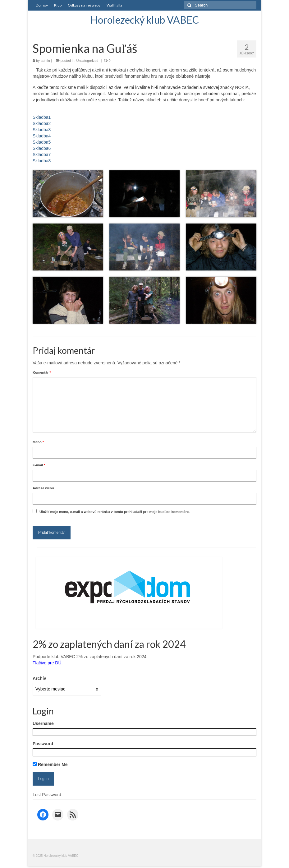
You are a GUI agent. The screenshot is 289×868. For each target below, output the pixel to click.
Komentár (42, 372)
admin (45, 61)
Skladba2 (42, 123)
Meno (38, 442)
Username (43, 723)
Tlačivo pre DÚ (47, 663)
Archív (39, 678)
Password (43, 744)
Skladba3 (42, 130)
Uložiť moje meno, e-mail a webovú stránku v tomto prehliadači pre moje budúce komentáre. (115, 512)
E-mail (39, 465)
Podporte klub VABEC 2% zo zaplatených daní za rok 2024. (90, 657)
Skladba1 (42, 117)
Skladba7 (42, 155)
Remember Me (50, 764)
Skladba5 (42, 142)
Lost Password (47, 795)
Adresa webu (43, 488)
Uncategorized (87, 61)
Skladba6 (42, 148)
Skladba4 (42, 136)
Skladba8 (42, 161)
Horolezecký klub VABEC (144, 20)
